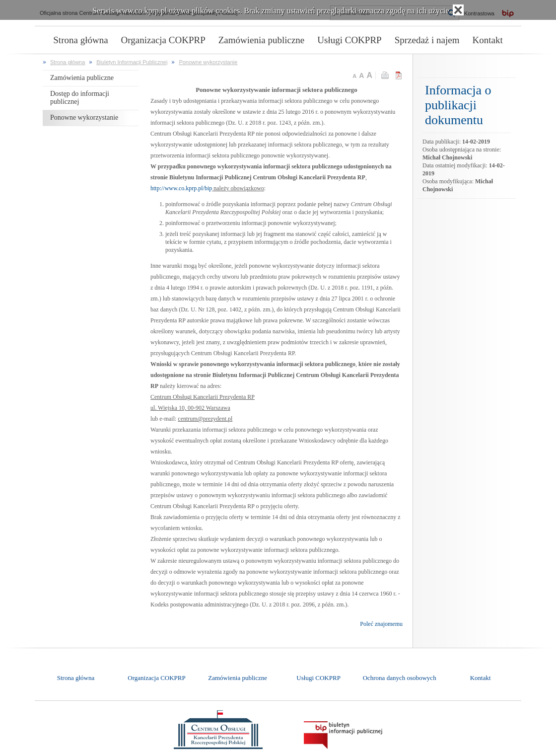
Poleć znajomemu (381, 624)
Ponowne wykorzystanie (208, 62)
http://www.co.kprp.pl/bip (181, 188)
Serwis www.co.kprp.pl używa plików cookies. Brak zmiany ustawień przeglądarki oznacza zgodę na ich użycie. (272, 11)
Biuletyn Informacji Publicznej (132, 62)
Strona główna (68, 62)
